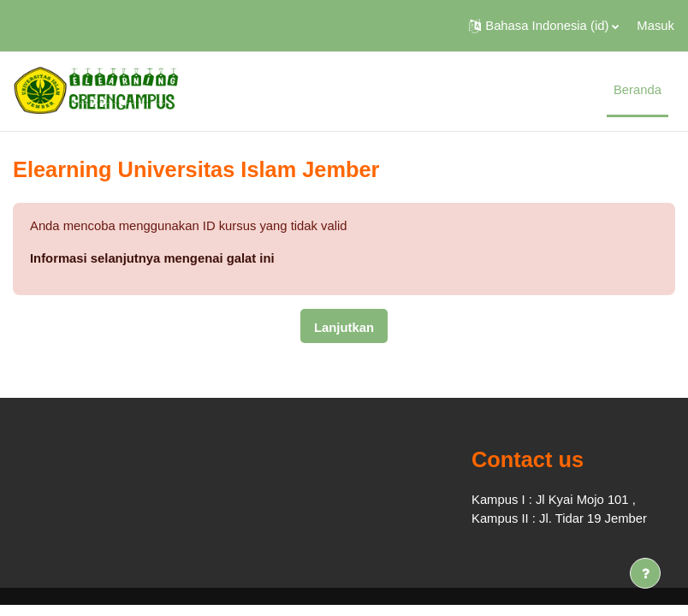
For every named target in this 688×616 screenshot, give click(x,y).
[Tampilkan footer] (645, 573)
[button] (544, 26)
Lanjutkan (344, 328)
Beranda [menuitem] (638, 90)
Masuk (655, 26)
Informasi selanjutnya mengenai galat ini (152, 258)
